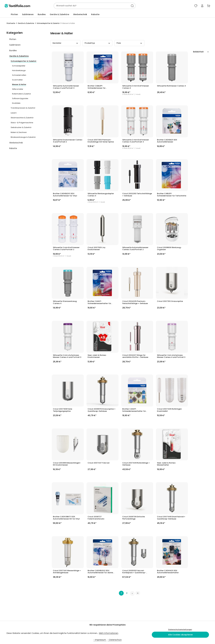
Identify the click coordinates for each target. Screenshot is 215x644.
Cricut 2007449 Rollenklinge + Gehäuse (136, 464)
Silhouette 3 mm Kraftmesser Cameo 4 (136, 87)
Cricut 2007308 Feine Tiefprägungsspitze (63, 410)
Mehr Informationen (109, 633)
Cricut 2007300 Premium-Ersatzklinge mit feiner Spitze (101, 141)
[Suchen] (125, 6)
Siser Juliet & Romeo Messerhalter (166, 464)
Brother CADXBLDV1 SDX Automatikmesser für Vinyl (65, 195)
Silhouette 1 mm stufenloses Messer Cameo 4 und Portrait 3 (171, 357)
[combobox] (84, 6)
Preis (129, 43)
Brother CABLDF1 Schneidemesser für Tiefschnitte (172, 195)
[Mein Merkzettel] (194, 6)
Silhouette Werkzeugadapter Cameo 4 (101, 195)
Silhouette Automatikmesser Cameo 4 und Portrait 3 (66, 87)
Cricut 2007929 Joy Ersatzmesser (97, 249)
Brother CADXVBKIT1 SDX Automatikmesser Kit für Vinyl (66, 518)
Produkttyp (97, 43)
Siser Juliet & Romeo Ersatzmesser (97, 357)
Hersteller (65, 43)
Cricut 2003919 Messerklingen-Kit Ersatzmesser (67, 464)
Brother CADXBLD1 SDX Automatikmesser (167, 141)
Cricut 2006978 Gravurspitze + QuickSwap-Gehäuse (102, 410)
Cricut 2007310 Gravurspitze (170, 302)
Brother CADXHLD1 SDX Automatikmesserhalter (168, 572)
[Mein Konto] (201, 6)
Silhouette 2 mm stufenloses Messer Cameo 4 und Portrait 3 (67, 357)
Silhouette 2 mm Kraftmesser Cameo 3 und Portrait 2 (66, 249)
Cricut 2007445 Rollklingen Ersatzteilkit (169, 410)
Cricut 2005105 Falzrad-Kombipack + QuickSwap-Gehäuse (134, 572)
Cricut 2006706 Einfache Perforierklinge (134, 518)
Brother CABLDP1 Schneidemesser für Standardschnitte (97, 87)
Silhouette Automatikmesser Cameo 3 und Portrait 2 (135, 249)
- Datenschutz (115, 640)
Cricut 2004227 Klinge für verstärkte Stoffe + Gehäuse (135, 357)
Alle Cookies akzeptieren (180, 635)
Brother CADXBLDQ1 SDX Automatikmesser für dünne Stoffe (100, 572)
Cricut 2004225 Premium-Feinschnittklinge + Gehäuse (135, 303)
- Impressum (100, 640)
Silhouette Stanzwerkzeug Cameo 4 (65, 303)
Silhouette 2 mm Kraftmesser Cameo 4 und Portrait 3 (136, 141)
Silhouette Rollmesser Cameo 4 (171, 86)
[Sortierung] (201, 52)
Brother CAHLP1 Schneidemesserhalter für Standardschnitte (134, 410)
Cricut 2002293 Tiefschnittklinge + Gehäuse (137, 195)
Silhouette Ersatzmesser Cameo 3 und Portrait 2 (68, 141)
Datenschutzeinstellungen (180, 630)
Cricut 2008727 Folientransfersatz (96, 518)
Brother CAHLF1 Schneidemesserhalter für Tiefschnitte (99, 303)
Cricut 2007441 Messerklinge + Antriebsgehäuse (67, 572)
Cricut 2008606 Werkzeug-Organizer (169, 249)
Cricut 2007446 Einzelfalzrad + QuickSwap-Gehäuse (171, 518)
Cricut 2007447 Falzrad (98, 463)
